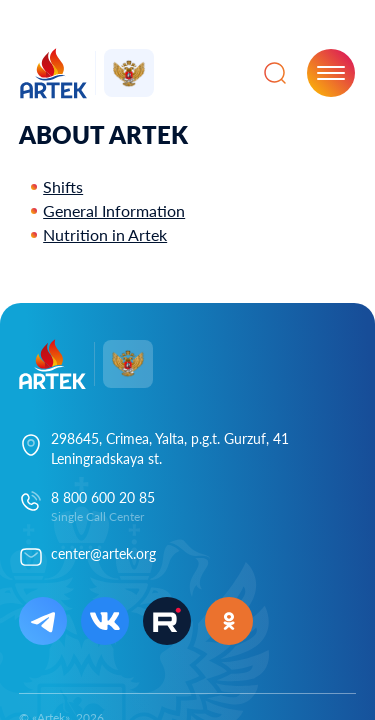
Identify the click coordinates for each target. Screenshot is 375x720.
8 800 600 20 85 (103, 497)
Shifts (63, 186)
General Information (114, 210)
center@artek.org (103, 553)
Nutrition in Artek (105, 234)
